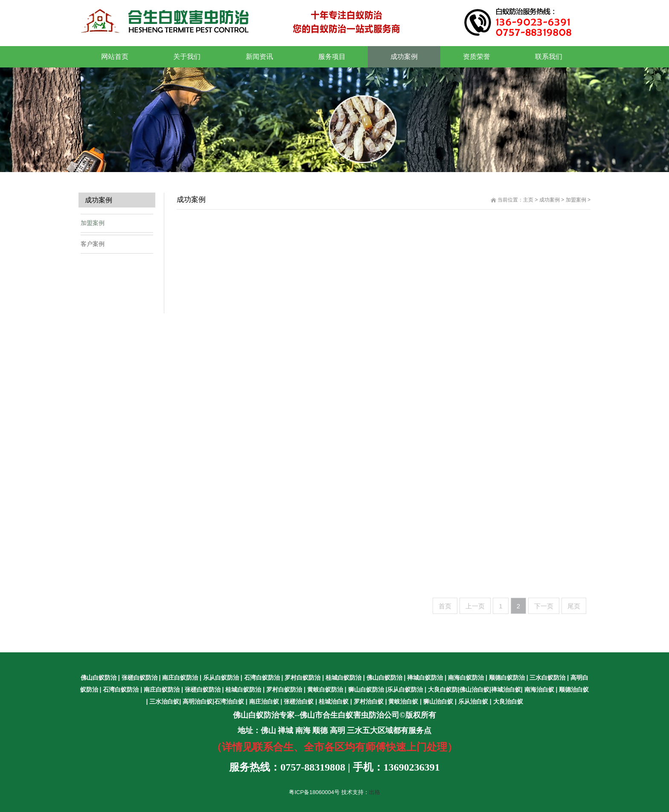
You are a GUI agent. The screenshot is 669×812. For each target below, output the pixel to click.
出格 (375, 792)
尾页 (574, 606)
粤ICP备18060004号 (314, 792)
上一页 (475, 606)
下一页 (544, 606)
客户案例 (93, 244)
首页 (445, 606)
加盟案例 (576, 200)
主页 (528, 200)
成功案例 (550, 200)
